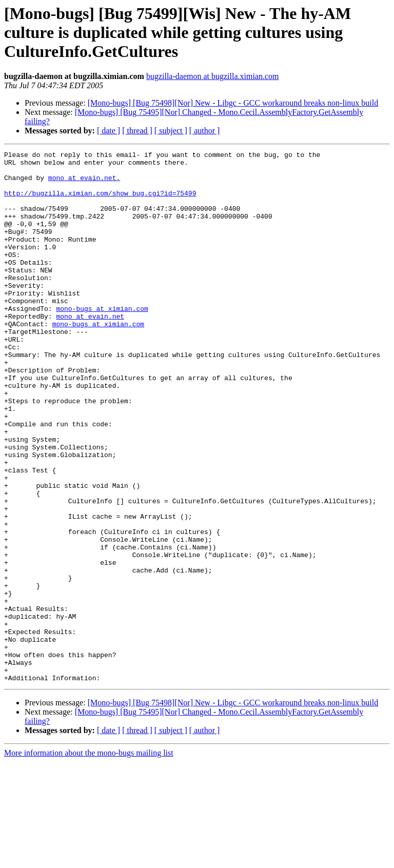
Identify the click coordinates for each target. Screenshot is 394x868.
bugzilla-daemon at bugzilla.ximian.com (213, 76)
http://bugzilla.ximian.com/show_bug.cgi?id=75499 (100, 202)
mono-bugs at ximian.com (102, 341)
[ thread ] (137, 131)
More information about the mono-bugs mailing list (89, 859)
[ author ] (205, 131)
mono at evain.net (90, 350)
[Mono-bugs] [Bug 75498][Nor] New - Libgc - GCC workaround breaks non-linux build (233, 103)
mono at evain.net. (84, 184)
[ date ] (109, 131)
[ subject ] (171, 131)
